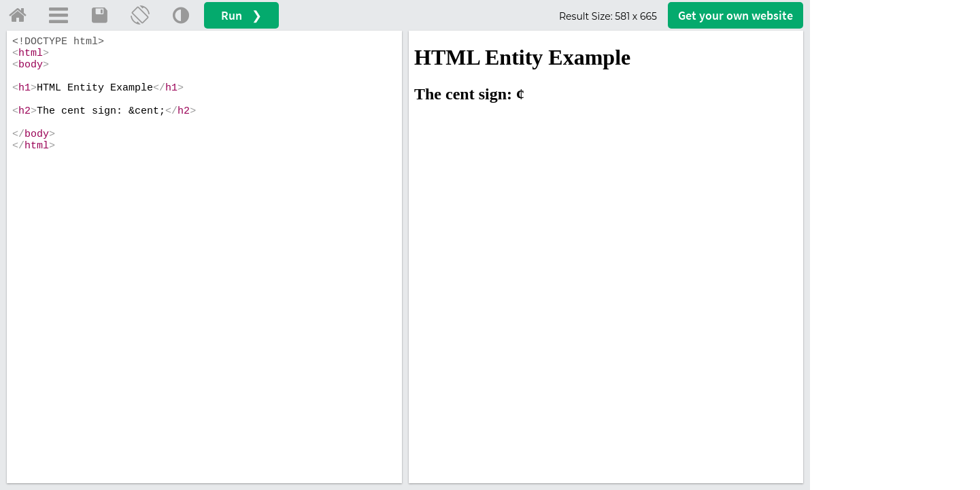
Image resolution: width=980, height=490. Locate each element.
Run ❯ (241, 15)
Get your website (736, 15)
